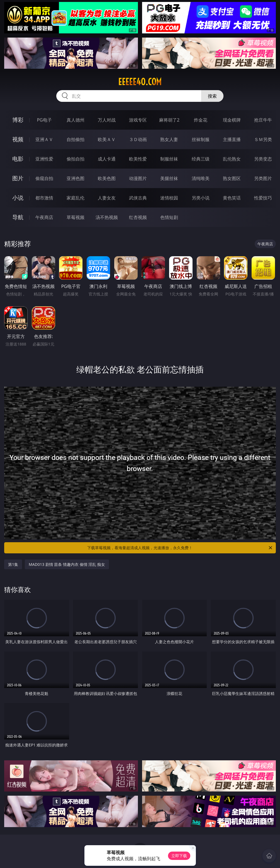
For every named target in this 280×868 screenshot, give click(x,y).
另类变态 (263, 159)
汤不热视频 (107, 217)
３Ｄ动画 (138, 139)
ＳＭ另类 (263, 139)
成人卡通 (107, 159)
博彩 (18, 120)
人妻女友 (107, 198)
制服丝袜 (169, 159)
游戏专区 (138, 120)
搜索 (212, 96)
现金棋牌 (232, 120)
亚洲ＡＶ (44, 139)
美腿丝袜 (169, 178)
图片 (18, 178)
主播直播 (232, 139)
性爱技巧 (263, 198)
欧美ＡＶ (107, 139)
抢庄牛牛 (263, 120)
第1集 (13, 564)
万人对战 (107, 120)
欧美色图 (107, 178)
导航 (18, 217)
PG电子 (44, 120)
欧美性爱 (138, 159)
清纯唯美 (201, 178)
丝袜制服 (201, 139)
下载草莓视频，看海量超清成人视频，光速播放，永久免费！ (180, 548)
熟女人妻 (169, 139)
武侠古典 (138, 198)
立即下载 (179, 856)
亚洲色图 (76, 178)
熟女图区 (232, 178)
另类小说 (201, 198)
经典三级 (201, 159)
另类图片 (263, 178)
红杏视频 (138, 217)
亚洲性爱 (44, 159)
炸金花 (201, 120)
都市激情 (44, 198)
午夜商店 (44, 217)
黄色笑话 (232, 198)
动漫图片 (138, 178)
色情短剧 (169, 217)
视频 (18, 139)
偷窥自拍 (44, 178)
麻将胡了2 (169, 120)
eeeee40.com (140, 82)
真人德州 (76, 120)
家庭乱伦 (76, 198)
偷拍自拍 (76, 159)
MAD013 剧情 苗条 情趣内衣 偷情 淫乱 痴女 (67, 564)
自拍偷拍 (76, 139)
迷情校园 (169, 198)
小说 (18, 198)
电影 (18, 159)
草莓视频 (76, 217)
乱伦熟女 (232, 159)
